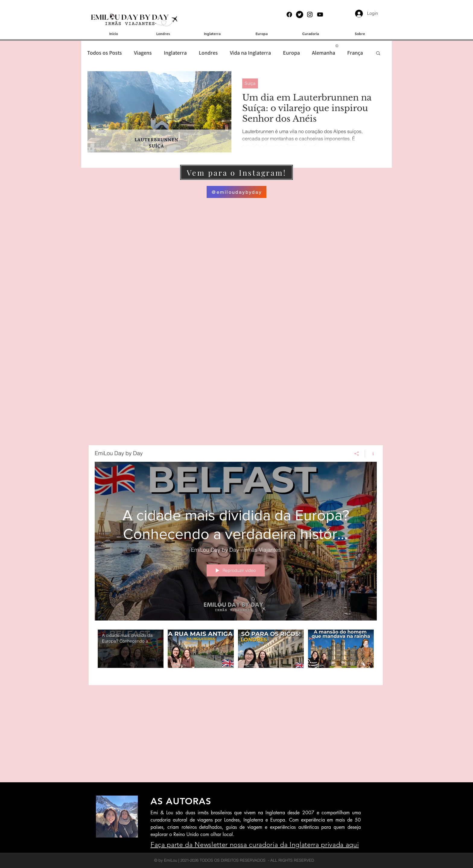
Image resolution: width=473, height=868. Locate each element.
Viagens (143, 53)
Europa (291, 53)
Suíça (250, 83)
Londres (208, 53)
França (355, 53)
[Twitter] (300, 14)
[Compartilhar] (357, 454)
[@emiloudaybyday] (237, 192)
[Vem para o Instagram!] (237, 172)
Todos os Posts (105, 53)
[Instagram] (310, 14)
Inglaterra (175, 53)
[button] (378, 54)
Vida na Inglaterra (250, 53)
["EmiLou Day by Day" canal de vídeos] (236, 653)
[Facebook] (289, 14)
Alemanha (324, 53)
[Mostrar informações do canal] (371, 454)
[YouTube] (320, 14)
